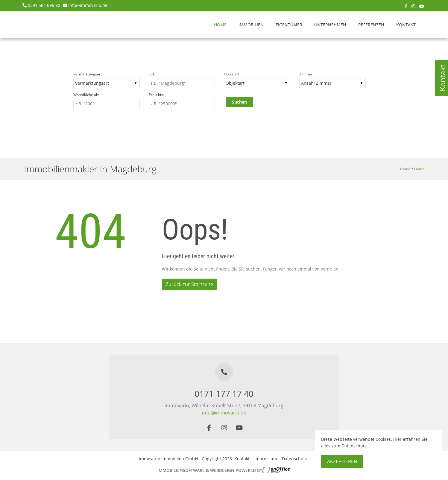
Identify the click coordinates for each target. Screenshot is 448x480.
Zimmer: (306, 74)
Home (220, 25)
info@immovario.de (88, 5)
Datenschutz (294, 459)
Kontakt (406, 25)
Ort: (152, 74)
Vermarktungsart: (88, 74)
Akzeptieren (342, 461)
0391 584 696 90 (44, 5)
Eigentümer (289, 25)
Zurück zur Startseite (189, 284)
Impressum (266, 459)
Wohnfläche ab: (86, 95)
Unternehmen (330, 25)
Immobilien (251, 25)
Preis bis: (156, 95)
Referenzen (371, 25)
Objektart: (232, 74)
